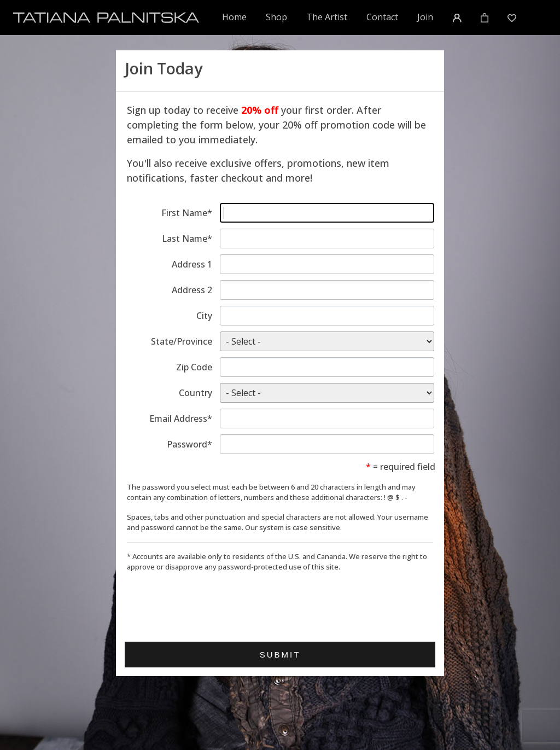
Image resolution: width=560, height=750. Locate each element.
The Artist (327, 17)
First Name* (187, 213)
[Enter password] (327, 444)
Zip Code (194, 367)
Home (235, 17)
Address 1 (192, 264)
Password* (189, 444)
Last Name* (187, 239)
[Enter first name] (327, 213)
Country (196, 393)
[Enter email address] (327, 418)
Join (425, 17)
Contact (382, 17)
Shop (276, 17)
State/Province (182, 341)
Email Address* (181, 418)
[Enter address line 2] (327, 290)
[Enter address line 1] (327, 264)
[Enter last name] (327, 239)
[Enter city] (327, 316)
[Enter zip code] (327, 367)
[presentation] (210, 603)
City (204, 316)
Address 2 (192, 290)
